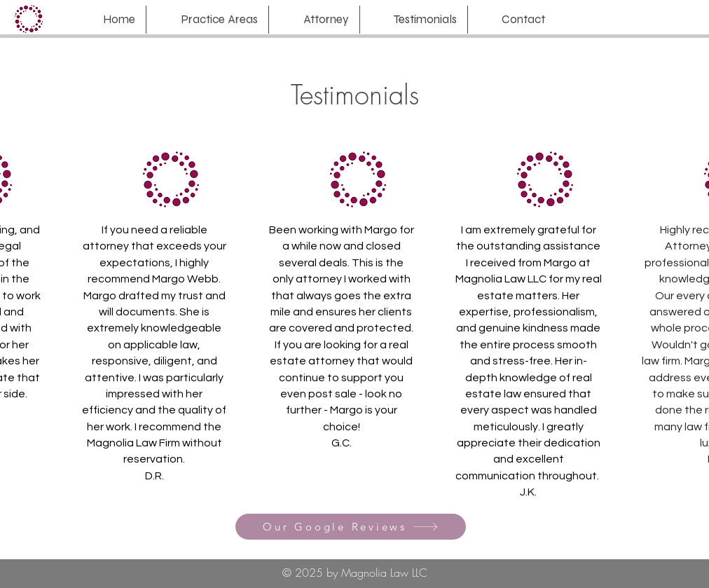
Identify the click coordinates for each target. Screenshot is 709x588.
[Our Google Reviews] (351, 527)
